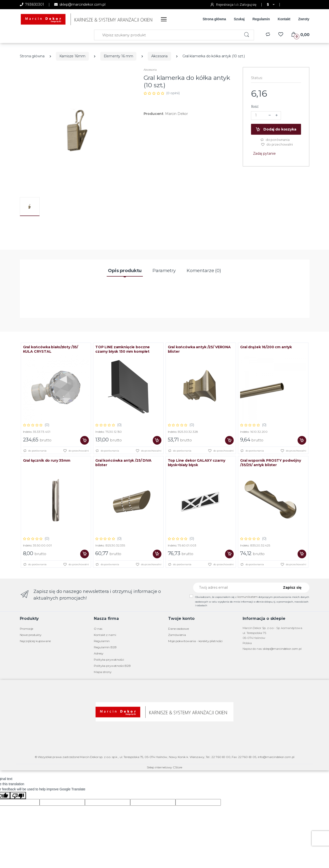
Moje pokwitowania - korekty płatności (195, 641)
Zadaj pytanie (264, 153)
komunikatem (248, 597)
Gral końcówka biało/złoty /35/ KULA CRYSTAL (51, 349)
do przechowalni (277, 144)
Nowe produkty (31, 635)
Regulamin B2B (105, 647)
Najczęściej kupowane (35, 641)
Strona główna (214, 19)
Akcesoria (159, 56)
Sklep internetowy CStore (165, 767)
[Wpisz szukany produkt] (167, 35)
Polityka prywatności (109, 660)
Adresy (99, 653)
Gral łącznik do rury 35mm (47, 460)
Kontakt (284, 19)
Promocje (27, 629)
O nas (98, 629)
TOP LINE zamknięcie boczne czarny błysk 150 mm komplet (123, 349)
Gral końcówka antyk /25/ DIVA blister (123, 463)
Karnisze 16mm (72, 56)
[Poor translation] (18, 795)
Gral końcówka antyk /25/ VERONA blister (199, 349)
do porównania (275, 140)
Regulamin (261, 19)
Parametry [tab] (164, 271)
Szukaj (239, 19)
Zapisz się (292, 587)
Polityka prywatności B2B (112, 666)
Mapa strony (103, 672)
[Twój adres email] (235, 588)
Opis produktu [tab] (125, 271)
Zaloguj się (248, 4)
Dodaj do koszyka (276, 130)
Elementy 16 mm (118, 56)
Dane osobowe (178, 629)
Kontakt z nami (105, 635)
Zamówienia (177, 635)
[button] (270, 5)
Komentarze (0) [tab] (204, 271)
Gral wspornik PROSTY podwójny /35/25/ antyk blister (271, 463)
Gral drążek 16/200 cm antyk (266, 347)
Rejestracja (222, 4)
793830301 (32, 4)
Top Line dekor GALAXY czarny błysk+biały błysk (197, 463)
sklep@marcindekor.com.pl (80, 4)
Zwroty (304, 19)
